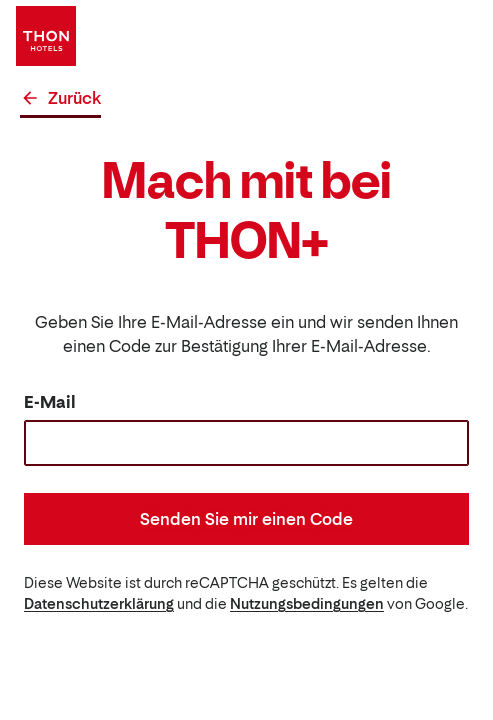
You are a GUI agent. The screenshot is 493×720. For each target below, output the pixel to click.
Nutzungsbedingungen (307, 603)
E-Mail (50, 402)
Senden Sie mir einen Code (246, 519)
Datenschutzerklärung (99, 603)
